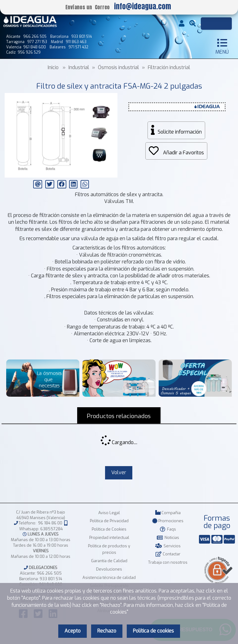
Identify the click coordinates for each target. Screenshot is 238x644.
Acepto (73, 631)
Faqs (168, 529)
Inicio (53, 67)
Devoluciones (109, 569)
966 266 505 (49, 573)
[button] (112, 99)
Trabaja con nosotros (168, 562)
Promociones (168, 521)
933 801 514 (51, 579)
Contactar (168, 554)
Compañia (168, 513)
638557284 (52, 529)
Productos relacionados (119, 416)
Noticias (168, 538)
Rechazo (107, 631)
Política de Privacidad (109, 521)
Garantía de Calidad (109, 561)
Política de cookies (153, 631)
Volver (119, 472)
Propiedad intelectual (109, 538)
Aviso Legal (109, 513)
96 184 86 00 (50, 523)
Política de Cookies (109, 529)
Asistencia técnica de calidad (109, 578)
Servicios (168, 546)
